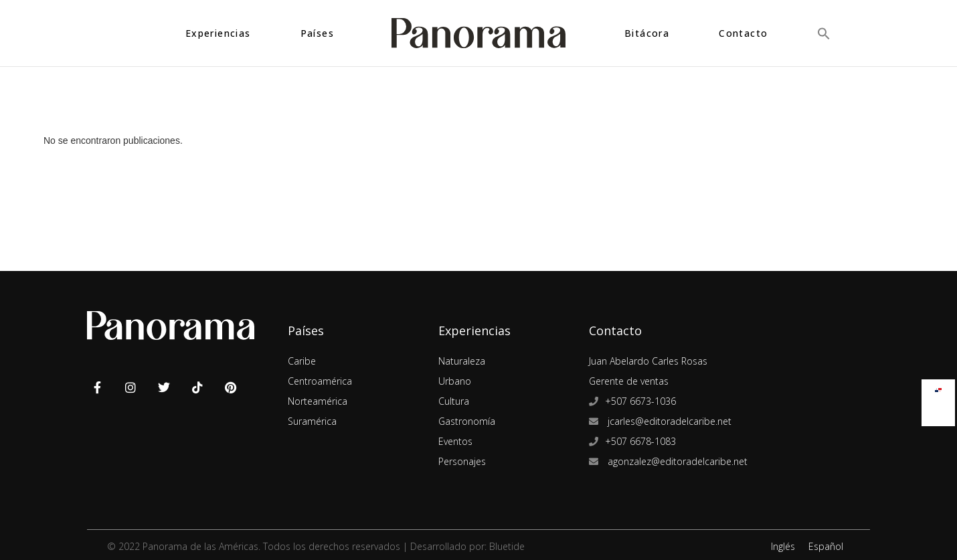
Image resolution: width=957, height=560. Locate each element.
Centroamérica (320, 381)
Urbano (455, 381)
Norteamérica (318, 401)
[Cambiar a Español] (938, 387)
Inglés (783, 546)
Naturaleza (462, 361)
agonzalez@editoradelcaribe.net (676, 461)
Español (826, 546)
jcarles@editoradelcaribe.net (668, 421)
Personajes (462, 461)
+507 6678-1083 (640, 441)
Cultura (454, 401)
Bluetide (507, 546)
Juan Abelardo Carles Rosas (648, 361)
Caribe (302, 361)
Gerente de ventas (629, 381)
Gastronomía (467, 421)
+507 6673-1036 (640, 401)
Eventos (455, 441)
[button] (824, 33)
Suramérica (312, 421)
